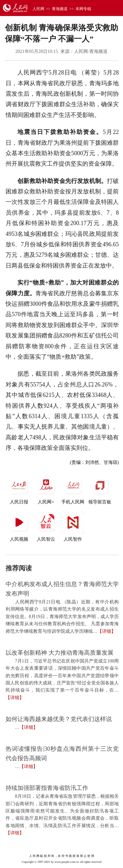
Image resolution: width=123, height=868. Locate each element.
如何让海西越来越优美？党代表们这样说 (59, 719)
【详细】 (107, 631)
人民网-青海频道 (91, 51)
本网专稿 (83, 9)
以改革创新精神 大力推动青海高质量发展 (60, 653)
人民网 (38, 9)
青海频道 (60, 9)
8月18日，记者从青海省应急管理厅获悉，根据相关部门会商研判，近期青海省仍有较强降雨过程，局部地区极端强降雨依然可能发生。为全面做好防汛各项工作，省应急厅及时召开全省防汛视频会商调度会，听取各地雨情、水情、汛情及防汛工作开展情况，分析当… (62, 811)
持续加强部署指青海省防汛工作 (47, 788)
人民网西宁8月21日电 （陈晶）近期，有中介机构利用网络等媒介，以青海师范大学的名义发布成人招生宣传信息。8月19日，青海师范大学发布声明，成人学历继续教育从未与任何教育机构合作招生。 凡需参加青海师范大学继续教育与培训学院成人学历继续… (62, 617)
